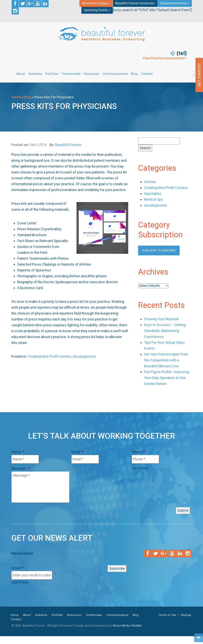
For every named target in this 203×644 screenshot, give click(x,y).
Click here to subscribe (159, 250)
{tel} (182, 53)
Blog (134, 74)
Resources (92, 74)
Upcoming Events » (97, 10)
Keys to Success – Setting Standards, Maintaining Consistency (165, 331)
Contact (147, 74)
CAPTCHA (140, 468)
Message (20, 468)
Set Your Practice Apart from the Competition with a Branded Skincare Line (166, 360)
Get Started (197, 75)
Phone (138, 452)
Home (16, 97)
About (21, 74)
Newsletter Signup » (96, 3)
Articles (150, 182)
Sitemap (186, 615)
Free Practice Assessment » (165, 58)
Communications (115, 74)
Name (18, 452)
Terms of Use (167, 615)
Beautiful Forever (68, 145)
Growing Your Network (161, 319)
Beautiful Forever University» (135, 3)
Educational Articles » (175, 3)
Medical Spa (153, 199)
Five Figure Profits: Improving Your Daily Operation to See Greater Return (167, 378)
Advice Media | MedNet (127, 626)
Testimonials (71, 74)
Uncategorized (84, 356)
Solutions (35, 74)
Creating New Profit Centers (50, 356)
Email (77, 452)
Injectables (153, 194)
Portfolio (52, 74)
